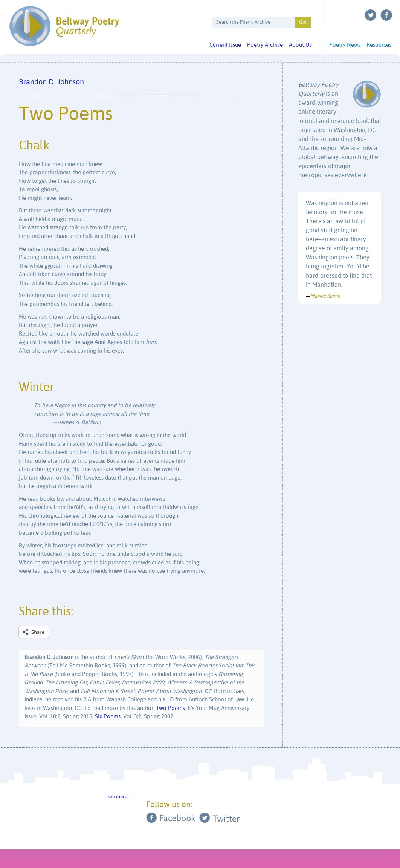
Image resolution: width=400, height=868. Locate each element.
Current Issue (225, 45)
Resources (379, 45)
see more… (119, 797)
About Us (300, 45)
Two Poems (170, 708)
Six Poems (108, 717)
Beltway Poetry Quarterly (64, 26)
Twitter (371, 15)
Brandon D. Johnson (51, 82)
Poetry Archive (265, 45)
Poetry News (345, 45)
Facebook (386, 15)
